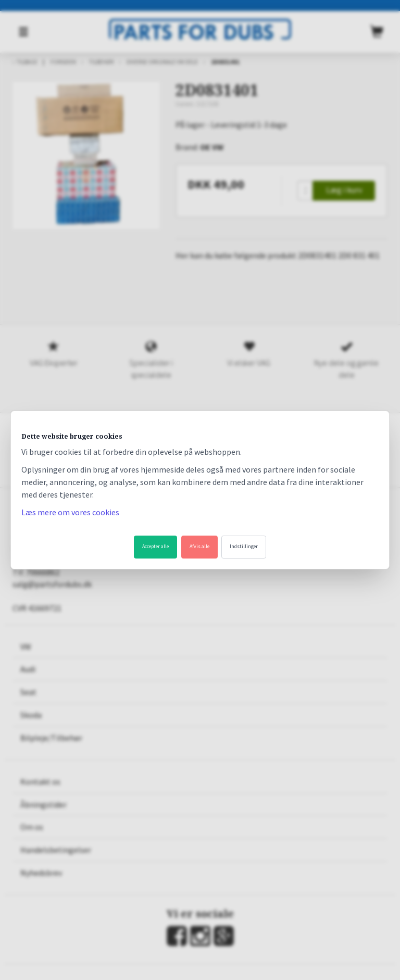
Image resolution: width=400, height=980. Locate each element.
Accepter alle (155, 546)
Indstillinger (244, 546)
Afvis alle (199, 546)
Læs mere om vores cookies (70, 512)
